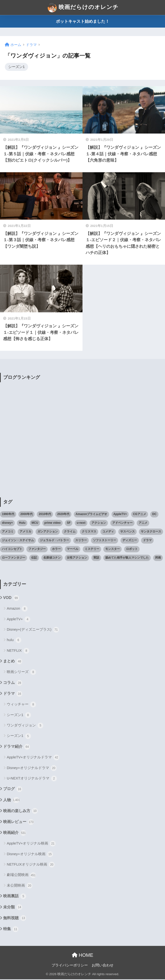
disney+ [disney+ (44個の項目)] (7, 524)
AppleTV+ (19, 620)
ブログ (13, 790)
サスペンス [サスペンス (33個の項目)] (127, 532)
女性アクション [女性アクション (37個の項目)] (77, 558)
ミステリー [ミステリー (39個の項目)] (92, 550)
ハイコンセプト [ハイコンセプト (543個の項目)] (12, 550)
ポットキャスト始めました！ (83, 21)
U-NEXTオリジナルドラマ (32, 779)
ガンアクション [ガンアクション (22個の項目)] (48, 532)
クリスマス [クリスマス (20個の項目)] (89, 532)
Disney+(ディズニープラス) (33, 630)
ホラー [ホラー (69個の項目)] (56, 550)
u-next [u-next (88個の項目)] (81, 524)
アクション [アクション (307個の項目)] (99, 524)
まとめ (13, 662)
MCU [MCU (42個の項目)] (35, 524)
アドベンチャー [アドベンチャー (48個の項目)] (122, 524)
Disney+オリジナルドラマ (32, 769)
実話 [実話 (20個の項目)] (96, 558)
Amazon (17, 609)
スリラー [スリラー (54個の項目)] (81, 541)
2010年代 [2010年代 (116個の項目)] (45, 515)
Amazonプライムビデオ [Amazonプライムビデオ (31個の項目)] (92, 515)
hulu (14, 641)
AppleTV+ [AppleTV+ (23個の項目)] (120, 515)
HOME (83, 956)
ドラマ (13, 695)
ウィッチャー (21, 705)
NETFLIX (18, 651)
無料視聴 (15, 919)
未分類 (13, 908)
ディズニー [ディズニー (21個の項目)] (130, 541)
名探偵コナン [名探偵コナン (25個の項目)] (52, 558)
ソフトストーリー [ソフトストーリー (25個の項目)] (105, 541)
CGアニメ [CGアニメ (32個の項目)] (140, 515)
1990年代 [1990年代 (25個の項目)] (8, 515)
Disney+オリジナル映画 (30, 855)
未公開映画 (20, 886)
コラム (13, 684)
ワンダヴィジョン (25, 726)
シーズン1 (17, 67)
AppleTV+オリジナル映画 (31, 844)
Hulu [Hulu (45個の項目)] (22, 524)
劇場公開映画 (21, 876)
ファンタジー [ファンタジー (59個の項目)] (37, 550)
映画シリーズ (21, 673)
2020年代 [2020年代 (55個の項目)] (63, 515)
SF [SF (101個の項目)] (69, 524)
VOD (11, 599)
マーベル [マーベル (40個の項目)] (73, 550)
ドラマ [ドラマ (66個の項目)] (147, 541)
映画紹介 (15, 834)
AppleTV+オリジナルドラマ (33, 758)
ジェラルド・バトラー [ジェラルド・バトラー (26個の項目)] (54, 541)
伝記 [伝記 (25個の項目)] (34, 558)
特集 (11, 930)
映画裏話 (15, 897)
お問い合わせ (103, 966)
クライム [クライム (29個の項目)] (70, 532)
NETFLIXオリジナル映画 (31, 865)
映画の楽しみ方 (20, 812)
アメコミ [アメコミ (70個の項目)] (8, 532)
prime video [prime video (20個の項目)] (52, 524)
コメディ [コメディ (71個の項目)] (108, 532)
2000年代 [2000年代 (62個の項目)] (26, 515)
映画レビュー (19, 823)
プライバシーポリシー (70, 966)
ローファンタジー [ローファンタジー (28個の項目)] (14, 558)
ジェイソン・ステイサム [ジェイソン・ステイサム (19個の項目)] (18, 541)
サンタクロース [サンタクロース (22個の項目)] (151, 532)
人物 (11, 801)
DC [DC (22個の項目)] (154, 515)
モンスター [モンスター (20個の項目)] (112, 550)
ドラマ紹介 (17, 748)
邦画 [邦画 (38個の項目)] (158, 558)
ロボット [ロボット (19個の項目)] (132, 550)
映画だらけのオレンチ (83, 7)
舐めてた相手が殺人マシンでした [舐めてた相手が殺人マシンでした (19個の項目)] (127, 558)
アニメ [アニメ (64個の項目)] (143, 524)
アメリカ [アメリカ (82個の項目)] (25, 532)
